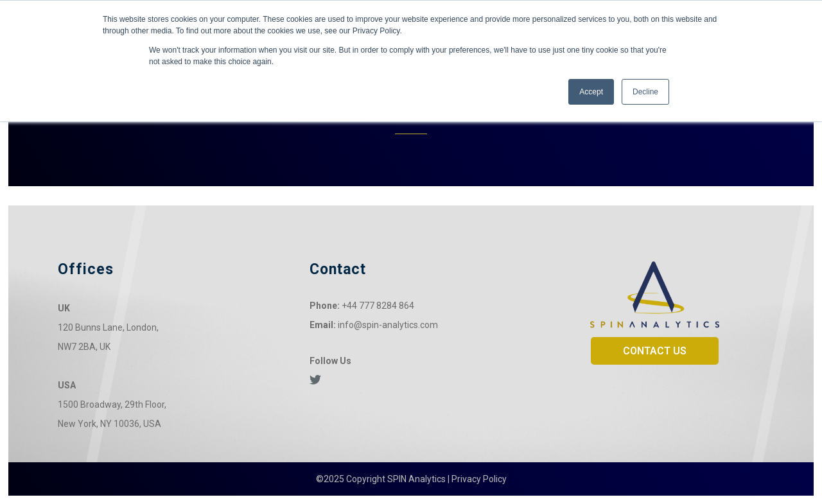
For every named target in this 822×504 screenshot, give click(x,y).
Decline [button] (645, 92)
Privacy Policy (479, 479)
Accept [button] (591, 92)
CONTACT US (655, 351)
